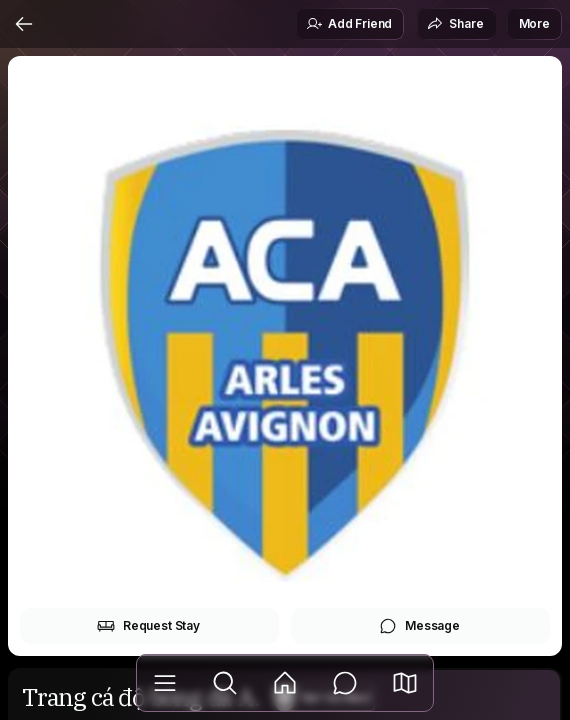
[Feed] (285, 683)
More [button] (534, 23)
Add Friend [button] (349, 24)
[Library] (165, 683)
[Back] (24, 24)
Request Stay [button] (148, 626)
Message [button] (419, 626)
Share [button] (455, 24)
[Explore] (225, 683)
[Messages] (345, 683)
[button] (405, 683)
